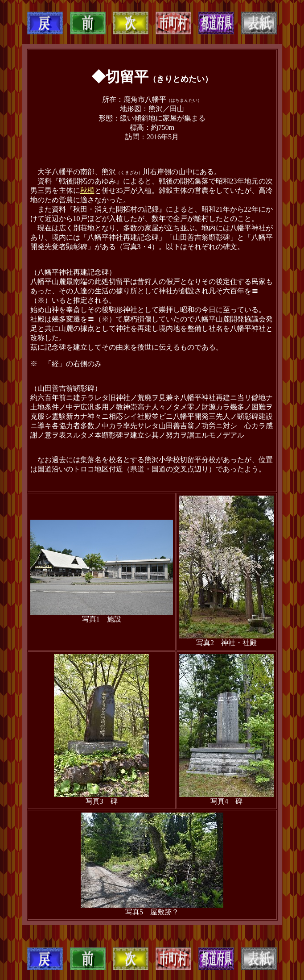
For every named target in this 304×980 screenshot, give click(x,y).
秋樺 (87, 190)
